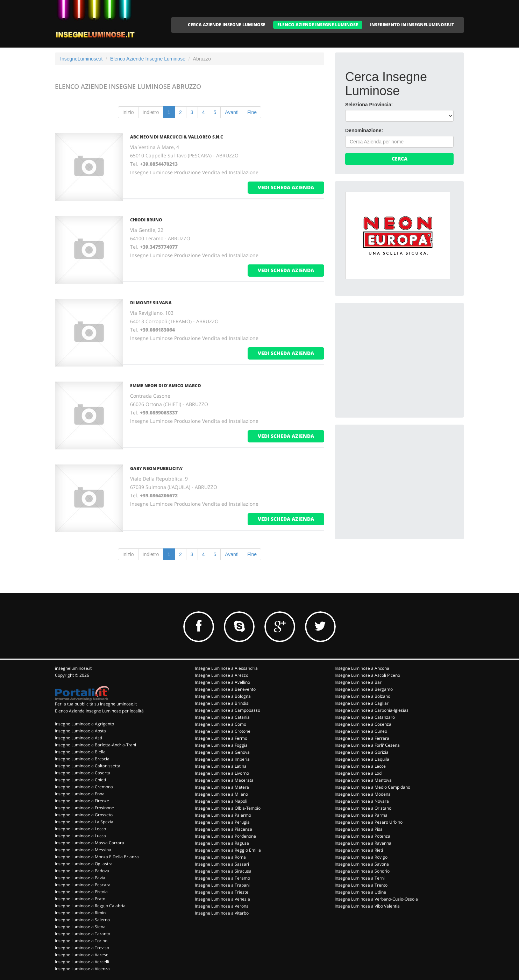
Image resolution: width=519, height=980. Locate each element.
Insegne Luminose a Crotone (223, 731)
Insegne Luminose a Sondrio (362, 871)
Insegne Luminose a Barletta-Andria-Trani (95, 745)
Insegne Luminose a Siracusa (223, 871)
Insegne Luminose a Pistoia (81, 892)
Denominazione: (364, 130)
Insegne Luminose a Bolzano (362, 696)
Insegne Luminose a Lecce (360, 766)
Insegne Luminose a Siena (80, 927)
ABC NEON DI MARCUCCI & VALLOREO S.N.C (177, 137)
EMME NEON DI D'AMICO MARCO (166, 386)
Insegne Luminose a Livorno (222, 773)
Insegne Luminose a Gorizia (362, 752)
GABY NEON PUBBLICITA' (157, 468)
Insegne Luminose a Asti (79, 738)
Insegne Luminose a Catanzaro (365, 717)
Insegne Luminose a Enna (80, 794)
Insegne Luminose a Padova (82, 871)
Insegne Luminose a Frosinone (84, 808)
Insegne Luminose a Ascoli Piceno (367, 675)
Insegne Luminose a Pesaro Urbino (369, 822)
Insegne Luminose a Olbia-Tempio (228, 808)
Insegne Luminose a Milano (221, 794)
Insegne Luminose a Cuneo (361, 731)
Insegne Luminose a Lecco (80, 829)
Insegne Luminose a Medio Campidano (372, 787)
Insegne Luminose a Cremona (84, 787)
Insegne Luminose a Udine (360, 892)
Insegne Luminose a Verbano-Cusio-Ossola (376, 899)
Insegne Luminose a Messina (83, 850)
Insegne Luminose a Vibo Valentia (367, 906)
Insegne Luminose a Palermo (223, 815)
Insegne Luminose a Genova (222, 752)
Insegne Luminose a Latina (221, 766)
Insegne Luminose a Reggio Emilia (228, 850)
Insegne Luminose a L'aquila (362, 759)
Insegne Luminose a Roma (220, 857)
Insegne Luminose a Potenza (362, 836)
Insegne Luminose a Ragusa (222, 843)
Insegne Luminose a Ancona (362, 668)
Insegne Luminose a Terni (360, 878)
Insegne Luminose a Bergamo (364, 689)
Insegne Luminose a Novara (362, 801)
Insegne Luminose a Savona (362, 864)
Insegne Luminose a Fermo (221, 738)
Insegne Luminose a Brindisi (222, 703)
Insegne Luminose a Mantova (363, 780)
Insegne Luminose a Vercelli (82, 962)
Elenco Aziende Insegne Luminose (148, 59)
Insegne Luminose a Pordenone (225, 836)
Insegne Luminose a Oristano (363, 808)
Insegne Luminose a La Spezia (84, 822)
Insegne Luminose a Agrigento (84, 724)
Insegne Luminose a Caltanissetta (88, 766)
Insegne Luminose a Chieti (80, 780)
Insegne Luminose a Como (221, 724)
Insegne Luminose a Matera (222, 787)
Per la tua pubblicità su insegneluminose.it (96, 704)
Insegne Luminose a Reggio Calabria (90, 906)
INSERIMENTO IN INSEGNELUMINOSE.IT (412, 25)
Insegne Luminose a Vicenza (82, 969)
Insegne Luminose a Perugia (222, 822)
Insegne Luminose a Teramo (222, 878)
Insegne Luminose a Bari (359, 682)
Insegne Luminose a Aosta (80, 731)
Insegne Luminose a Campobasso (227, 710)
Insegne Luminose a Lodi (359, 773)
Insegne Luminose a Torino (81, 941)
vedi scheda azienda (286, 187)
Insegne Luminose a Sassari (222, 864)
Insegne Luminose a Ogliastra (84, 864)
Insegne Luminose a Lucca (80, 836)
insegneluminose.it (73, 668)
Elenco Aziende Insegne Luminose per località (99, 711)
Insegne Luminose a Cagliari (362, 703)
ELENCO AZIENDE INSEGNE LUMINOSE (318, 25)
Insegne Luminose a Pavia (80, 878)
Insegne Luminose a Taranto (83, 934)
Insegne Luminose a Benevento (225, 689)
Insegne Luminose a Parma (361, 815)
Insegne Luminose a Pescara (83, 885)
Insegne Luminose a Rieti (359, 850)
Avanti (232, 112)
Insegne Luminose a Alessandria (226, 668)
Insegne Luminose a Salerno (82, 920)
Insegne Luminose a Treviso (82, 948)
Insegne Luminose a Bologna (223, 696)
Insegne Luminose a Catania (222, 717)
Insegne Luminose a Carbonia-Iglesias (372, 710)
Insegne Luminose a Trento (361, 885)
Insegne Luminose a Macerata (224, 780)
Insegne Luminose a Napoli (221, 801)
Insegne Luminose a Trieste (222, 892)
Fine (252, 112)
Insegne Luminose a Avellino (222, 682)
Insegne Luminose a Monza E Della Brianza (97, 857)
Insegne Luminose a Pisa (359, 829)
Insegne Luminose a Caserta (83, 773)
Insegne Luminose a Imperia (222, 759)
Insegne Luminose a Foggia (221, 745)
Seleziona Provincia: (369, 105)
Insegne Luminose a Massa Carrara (90, 843)
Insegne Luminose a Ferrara (362, 738)
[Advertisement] (398, 357)
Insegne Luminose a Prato (80, 899)
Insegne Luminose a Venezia (222, 899)
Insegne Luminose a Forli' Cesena (367, 745)
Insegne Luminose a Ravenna (363, 843)
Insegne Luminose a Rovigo (361, 857)
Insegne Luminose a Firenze (82, 801)
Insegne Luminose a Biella (80, 752)
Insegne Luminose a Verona (222, 906)
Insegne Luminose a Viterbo (222, 913)
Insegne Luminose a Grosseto (84, 815)
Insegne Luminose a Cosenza (363, 724)
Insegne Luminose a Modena (363, 794)
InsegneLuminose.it (81, 59)
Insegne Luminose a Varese (82, 955)
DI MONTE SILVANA (151, 303)
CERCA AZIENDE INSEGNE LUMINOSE (227, 25)
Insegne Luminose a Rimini (81, 913)
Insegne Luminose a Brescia (82, 759)
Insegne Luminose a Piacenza (223, 829)
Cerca (400, 159)
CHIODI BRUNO (146, 220)
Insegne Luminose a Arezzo (222, 675)
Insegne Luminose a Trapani (222, 885)
